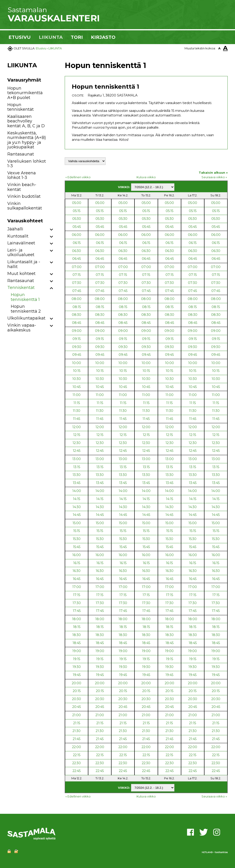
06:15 (77, 243)
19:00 (77, 651)
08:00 (77, 299)
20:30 (77, 699)
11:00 (77, 395)
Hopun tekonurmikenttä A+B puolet (25, 93)
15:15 (77, 531)
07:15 (77, 275)
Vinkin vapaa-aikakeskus (22, 328)
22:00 (77, 747)
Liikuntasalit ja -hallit (24, 264)
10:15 (77, 371)
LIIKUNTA (51, 37)
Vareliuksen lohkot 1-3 (27, 164)
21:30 (77, 731)
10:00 (77, 363)
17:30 (77, 603)
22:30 (77, 763)
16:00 (77, 555)
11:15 (77, 403)
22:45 (77, 771)
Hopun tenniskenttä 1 (25, 297)
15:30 (77, 539)
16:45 (77, 579)
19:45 (77, 675)
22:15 (77, 755)
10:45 (77, 387)
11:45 (77, 419)
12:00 (77, 427)
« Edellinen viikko (78, 177)
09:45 (77, 355)
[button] (52, 230)
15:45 (77, 547)
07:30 (77, 283)
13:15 (77, 467)
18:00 (77, 619)
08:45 (77, 323)
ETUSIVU (20, 37)
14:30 (77, 507)
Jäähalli (15, 229)
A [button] (219, 48)
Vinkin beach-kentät (22, 187)
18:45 (77, 643)
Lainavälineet (21, 243)
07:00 (77, 267)
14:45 (77, 515)
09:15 (77, 339)
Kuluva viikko (146, 177)
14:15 (77, 499)
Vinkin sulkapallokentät (25, 206)
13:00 (77, 459)
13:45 (77, 483)
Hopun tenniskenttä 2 (26, 309)
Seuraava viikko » (214, 177)
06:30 (77, 251)
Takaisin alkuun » (213, 172)
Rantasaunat (21, 154)
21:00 (77, 715)
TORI (77, 37)
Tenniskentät (21, 288)
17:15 (77, 595)
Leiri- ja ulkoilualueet (21, 253)
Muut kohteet (21, 274)
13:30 (77, 475)
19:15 (77, 659)
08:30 (77, 315)
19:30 (77, 667)
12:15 (77, 435)
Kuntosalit (18, 236)
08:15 (77, 307)
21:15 (77, 723)
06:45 (77, 259)
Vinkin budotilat (24, 196)
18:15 (77, 627)
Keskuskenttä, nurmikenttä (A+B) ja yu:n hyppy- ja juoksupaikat (27, 140)
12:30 (77, 443)
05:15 (77, 211)
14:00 (77, 491)
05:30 (77, 219)
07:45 (77, 291)
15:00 (77, 523)
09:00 (77, 331)
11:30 (77, 411)
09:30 (77, 347)
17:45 (77, 611)
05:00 (77, 203)
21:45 (77, 739)
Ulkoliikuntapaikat (26, 318)
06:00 (77, 235)
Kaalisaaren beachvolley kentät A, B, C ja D (26, 121)
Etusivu (41, 48)
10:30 (77, 379)
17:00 (77, 587)
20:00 (77, 683)
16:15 (77, 563)
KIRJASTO (103, 37)
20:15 (77, 691)
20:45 (77, 707)
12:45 (77, 451)
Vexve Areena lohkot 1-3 (22, 175)
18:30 (77, 635)
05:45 (77, 227)
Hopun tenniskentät (21, 107)
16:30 (77, 571)
